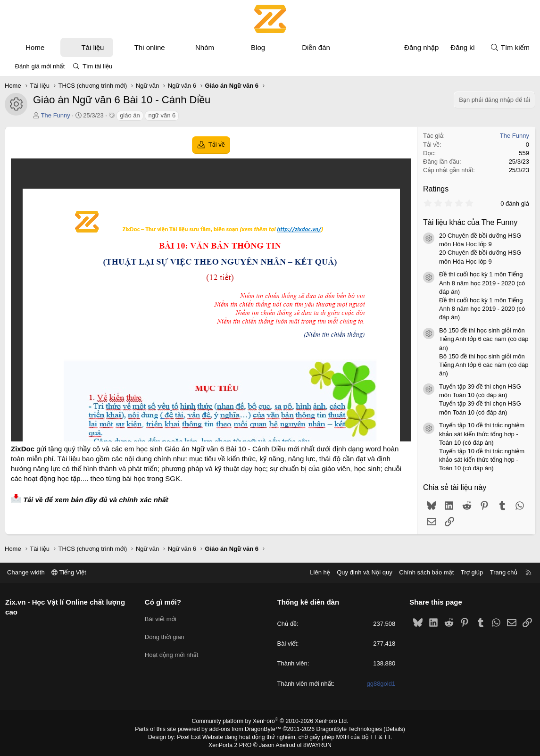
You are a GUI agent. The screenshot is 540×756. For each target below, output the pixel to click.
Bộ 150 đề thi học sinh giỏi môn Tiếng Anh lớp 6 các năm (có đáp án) (484, 339)
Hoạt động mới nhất (173, 652)
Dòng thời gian (166, 635)
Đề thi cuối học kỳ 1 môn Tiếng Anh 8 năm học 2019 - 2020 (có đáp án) (482, 283)
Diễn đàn (316, 47)
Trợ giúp (470, 572)
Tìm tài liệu (97, 66)
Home (35, 47)
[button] (53, 47)
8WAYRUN (317, 745)
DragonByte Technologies (347, 729)
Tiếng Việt (71, 572)
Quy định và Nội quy (363, 572)
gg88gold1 (380, 684)
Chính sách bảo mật (424, 572)
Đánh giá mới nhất (40, 66)
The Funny (56, 115)
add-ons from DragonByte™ (245, 729)
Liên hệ (318, 572)
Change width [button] (28, 572)
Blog (258, 47)
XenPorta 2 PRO (231, 745)
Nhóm (205, 47)
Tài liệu (92, 47)
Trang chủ (502, 572)
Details (392, 729)
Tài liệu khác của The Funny (470, 222)
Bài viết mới (162, 618)
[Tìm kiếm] (510, 47)
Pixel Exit (190, 737)
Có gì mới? (164, 602)
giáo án (130, 115)
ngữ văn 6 (162, 115)
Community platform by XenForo (270, 721)
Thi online (150, 47)
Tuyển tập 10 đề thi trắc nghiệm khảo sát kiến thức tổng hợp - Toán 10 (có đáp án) (482, 434)
